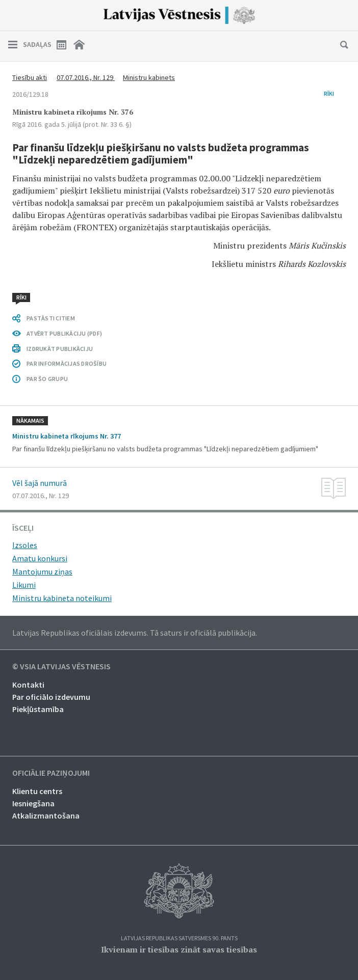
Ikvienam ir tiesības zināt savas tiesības (179, 949)
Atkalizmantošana (46, 815)
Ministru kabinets (149, 77)
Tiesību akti (30, 77)
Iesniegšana (33, 803)
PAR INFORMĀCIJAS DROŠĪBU (67, 363)
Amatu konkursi (40, 558)
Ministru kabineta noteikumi (62, 598)
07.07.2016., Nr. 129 (86, 77)
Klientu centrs (37, 791)
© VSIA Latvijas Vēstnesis (61, 667)
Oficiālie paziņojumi (51, 773)
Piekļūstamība (38, 709)
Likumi (24, 585)
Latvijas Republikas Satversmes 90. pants (179, 938)
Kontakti (28, 685)
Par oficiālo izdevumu (51, 697)
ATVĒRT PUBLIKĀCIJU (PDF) (64, 333)
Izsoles (25, 545)
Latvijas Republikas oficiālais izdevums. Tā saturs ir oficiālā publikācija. (135, 633)
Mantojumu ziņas (42, 571)
